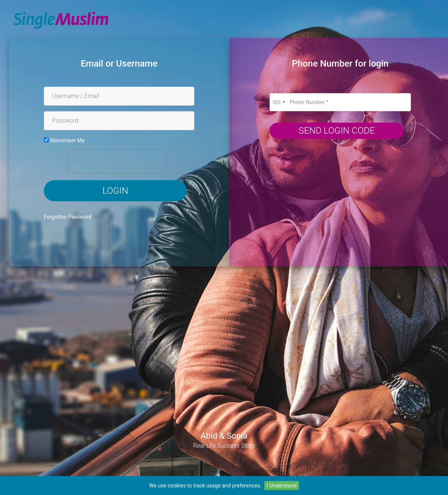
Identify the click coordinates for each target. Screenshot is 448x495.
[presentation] (117, 161)
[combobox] (279, 102)
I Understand (281, 486)
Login (115, 191)
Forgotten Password (68, 217)
